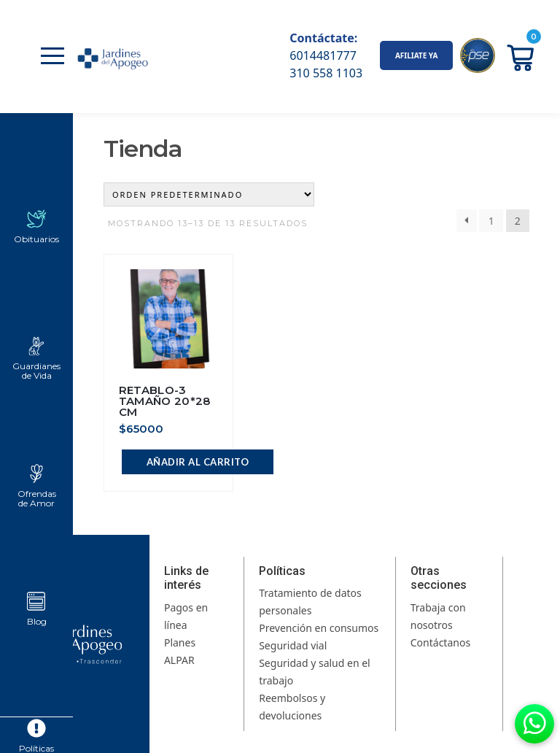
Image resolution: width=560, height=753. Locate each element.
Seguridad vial (293, 645)
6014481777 (323, 55)
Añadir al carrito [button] (198, 462)
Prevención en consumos (319, 628)
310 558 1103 (326, 73)
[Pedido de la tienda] (209, 194)
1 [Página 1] (491, 221)
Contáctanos (440, 642)
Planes (180, 642)
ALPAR (179, 660)
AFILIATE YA (417, 55)
